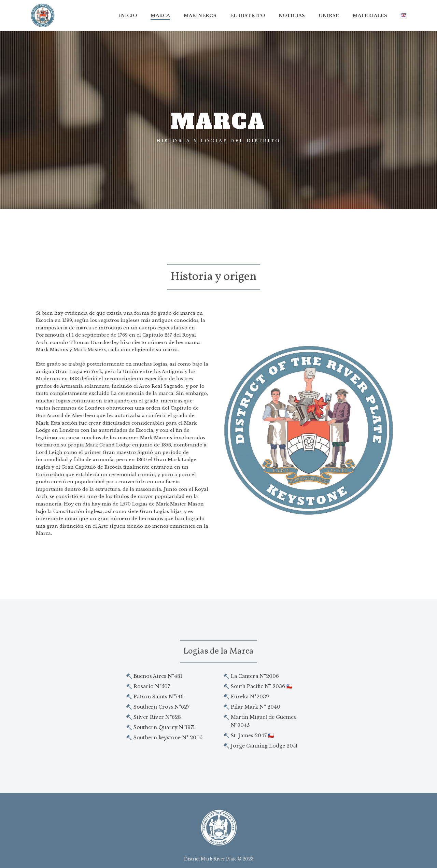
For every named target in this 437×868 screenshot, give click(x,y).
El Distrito (248, 16)
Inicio (128, 16)
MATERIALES (370, 16)
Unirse (329, 16)
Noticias (292, 16)
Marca (160, 16)
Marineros (200, 16)
